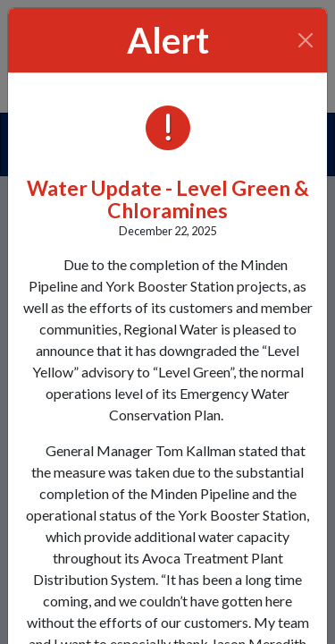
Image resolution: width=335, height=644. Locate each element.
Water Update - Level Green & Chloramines (168, 199)
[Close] (306, 40)
